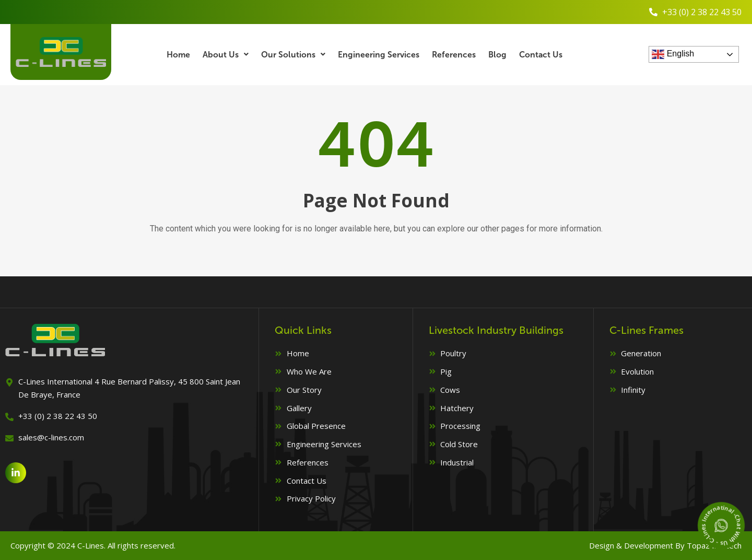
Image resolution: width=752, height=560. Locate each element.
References (454, 54)
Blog (498, 54)
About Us (226, 54)
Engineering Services (379, 54)
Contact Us (542, 54)
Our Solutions (293, 54)
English (673, 54)
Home (178, 54)
